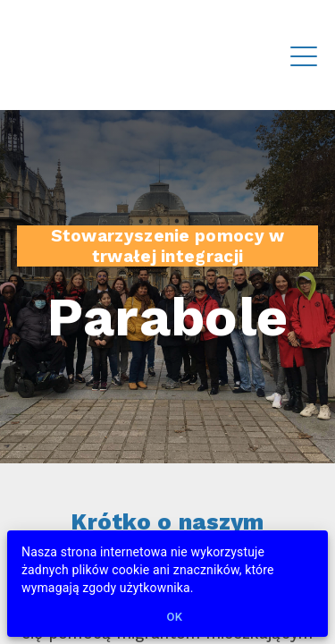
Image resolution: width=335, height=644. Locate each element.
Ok (175, 618)
